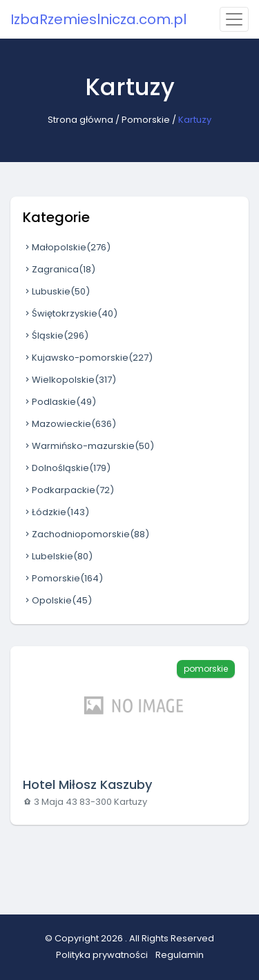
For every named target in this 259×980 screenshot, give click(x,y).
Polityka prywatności (102, 955)
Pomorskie (146, 120)
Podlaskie (59, 402)
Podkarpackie (68, 490)
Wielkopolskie (69, 380)
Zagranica (59, 269)
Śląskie (56, 336)
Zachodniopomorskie (86, 534)
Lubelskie (58, 556)
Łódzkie (56, 512)
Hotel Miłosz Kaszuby (87, 784)
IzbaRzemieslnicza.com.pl (98, 19)
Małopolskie (67, 247)
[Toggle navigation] (234, 19)
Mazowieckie (69, 424)
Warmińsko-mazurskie (88, 446)
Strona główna (80, 120)
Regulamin (180, 955)
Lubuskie (56, 291)
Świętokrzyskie (70, 313)
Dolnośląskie (67, 468)
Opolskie (57, 600)
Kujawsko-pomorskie (88, 358)
